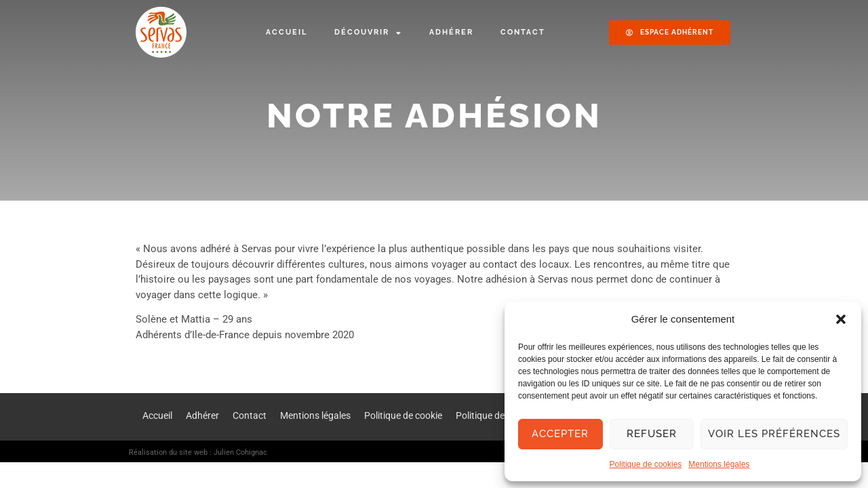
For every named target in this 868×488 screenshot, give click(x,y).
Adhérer (451, 32)
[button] (841, 319)
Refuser (652, 434)
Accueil (287, 32)
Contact (523, 32)
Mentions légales (719, 464)
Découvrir (368, 33)
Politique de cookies (646, 464)
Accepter (560, 434)
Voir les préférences (774, 434)
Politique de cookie (403, 415)
